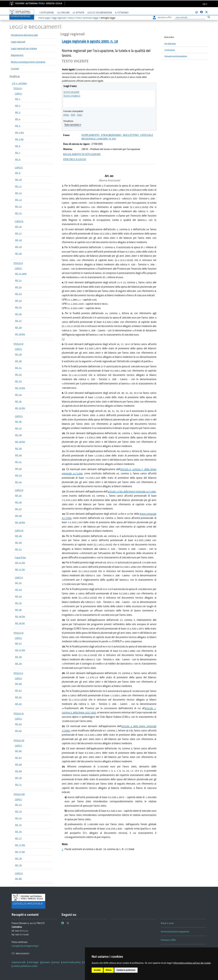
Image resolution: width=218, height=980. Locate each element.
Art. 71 (18, 785)
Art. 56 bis (20, 616)
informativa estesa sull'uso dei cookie (192, 963)
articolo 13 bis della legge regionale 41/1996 (132, 491)
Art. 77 (18, 838)
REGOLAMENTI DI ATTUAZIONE (82, 154)
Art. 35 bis (20, 408)
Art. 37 (18, 428)
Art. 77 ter (20, 852)
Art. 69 (18, 771)
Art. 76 (18, 832)
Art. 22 (18, 287)
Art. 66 (18, 751)
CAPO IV (19, 531)
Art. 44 (18, 482)
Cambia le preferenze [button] (126, 970)
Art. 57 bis (20, 650)
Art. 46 (18, 502)
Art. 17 (18, 233)
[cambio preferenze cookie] (25, 966)
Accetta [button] (97, 970)
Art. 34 (18, 395)
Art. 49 (18, 536)
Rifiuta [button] (109, 970)
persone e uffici (162, 17)
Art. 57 (18, 643)
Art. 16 (18, 227)
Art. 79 (18, 865)
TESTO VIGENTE (71, 92)
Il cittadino (122, 13)
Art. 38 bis (20, 442)
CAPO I (18, 94)
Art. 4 (18, 119)
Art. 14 (18, 206)
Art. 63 (18, 704)
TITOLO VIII (19, 794)
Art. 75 (18, 825)
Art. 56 (18, 610)
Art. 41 (18, 462)
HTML (66, 115)
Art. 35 (18, 401)
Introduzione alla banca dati (24, 35)
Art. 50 (18, 543)
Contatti (15, 69)
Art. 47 (18, 509)
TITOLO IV (18, 633)
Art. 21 (18, 280)
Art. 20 (18, 253)
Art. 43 (18, 475)
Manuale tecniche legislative (176, 56)
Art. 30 (18, 361)
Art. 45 (18, 495)
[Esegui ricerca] (209, 17)
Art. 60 (18, 684)
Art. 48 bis (20, 522)
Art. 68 (18, 764)
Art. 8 (18, 159)
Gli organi (63, 13)
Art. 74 (18, 818)
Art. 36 (18, 422)
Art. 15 (18, 213)
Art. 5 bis (19, 132)
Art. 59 (18, 664)
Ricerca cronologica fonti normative (28, 62)
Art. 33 (18, 381)
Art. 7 (18, 153)
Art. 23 (18, 294)
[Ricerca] (190, 17)
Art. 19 (18, 247)
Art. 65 (18, 731)
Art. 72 (18, 805)
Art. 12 (18, 193)
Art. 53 (18, 590)
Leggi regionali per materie (24, 48)
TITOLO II (18, 263)
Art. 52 (18, 583)
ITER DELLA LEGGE (75, 159)
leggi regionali (59, 18)
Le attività (78, 13)
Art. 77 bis (20, 845)
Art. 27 (18, 321)
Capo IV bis (20, 557)
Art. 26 (18, 314)
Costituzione (170, 50)
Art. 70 (18, 778)
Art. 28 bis (20, 334)
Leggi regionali (18, 42)
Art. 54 (18, 596)
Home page (44, 18)
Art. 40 (18, 455)
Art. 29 (18, 354)
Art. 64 (18, 724)
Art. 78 (18, 858)
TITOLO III (18, 344)
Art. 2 (18, 106)
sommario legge (91, 18)
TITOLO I (18, 89)
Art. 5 (18, 126)
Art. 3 (18, 112)
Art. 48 (18, 516)
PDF (73, 115)
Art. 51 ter (20, 569)
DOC (80, 115)
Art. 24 (18, 301)
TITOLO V (18, 673)
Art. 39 (18, 448)
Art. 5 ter (19, 139)
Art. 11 (18, 186)
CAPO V (19, 578)
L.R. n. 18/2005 (19, 83)
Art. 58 (18, 657)
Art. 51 (18, 549)
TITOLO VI (18, 714)
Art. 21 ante (21, 274)
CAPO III (19, 221)
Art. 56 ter (20, 623)
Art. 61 (18, 690)
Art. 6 (18, 146)
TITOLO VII (19, 741)
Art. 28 (18, 327)
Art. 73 (18, 811)
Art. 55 (18, 603)
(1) (63, 339)
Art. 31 (18, 368)
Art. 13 (18, 200)
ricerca (71, 18)
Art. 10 (18, 180)
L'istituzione (47, 13)
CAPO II (19, 168)
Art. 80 (18, 879)
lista (78, 18)
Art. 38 (18, 435)
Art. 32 (18, 374)
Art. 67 (18, 758)
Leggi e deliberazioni (100, 13)
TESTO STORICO (72, 96)
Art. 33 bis (20, 388)
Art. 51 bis (20, 563)
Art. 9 (18, 173)
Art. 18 (18, 240)
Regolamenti (17, 55)
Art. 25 (18, 307)
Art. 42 (18, 469)
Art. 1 (18, 99)
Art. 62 (18, 697)
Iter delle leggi (170, 44)
